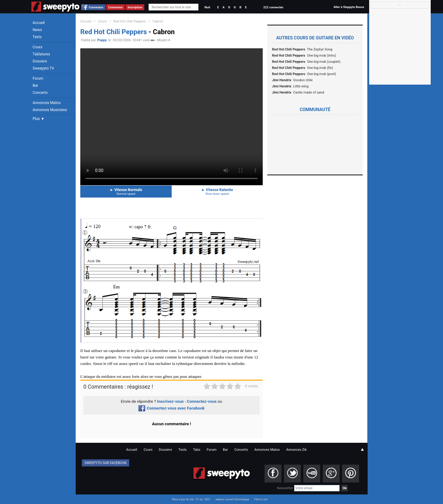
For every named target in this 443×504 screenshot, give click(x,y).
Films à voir (261, 499)
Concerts (40, 93)
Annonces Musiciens (50, 110)
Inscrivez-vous (170, 401)
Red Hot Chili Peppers (130, 21)
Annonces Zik (296, 450)
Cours (38, 47)
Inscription (135, 7)
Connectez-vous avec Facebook (172, 408)
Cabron (158, 21)
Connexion (96, 7)
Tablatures (41, 54)
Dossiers (40, 61)
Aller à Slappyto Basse (349, 7)
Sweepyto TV (43, 68)
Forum (38, 78)
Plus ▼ (38, 119)
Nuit (207, 7)
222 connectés (273, 7)
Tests (37, 37)
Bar (35, 86)
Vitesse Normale (126, 192)
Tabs (197, 450)
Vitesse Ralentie (217, 192)
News (37, 30)
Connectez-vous (202, 401)
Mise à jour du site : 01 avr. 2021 (191, 499)
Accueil (39, 23)
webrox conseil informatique (232, 499)
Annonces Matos (47, 103)
